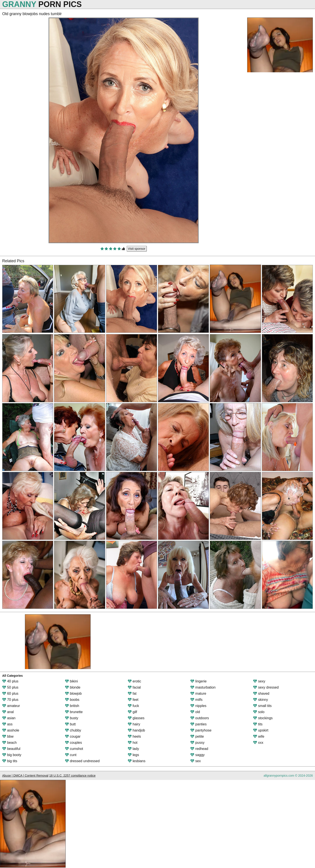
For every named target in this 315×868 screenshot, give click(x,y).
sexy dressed (266, 687)
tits (258, 724)
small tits (262, 706)
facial (134, 687)
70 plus (10, 700)
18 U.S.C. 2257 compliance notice (72, 776)
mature (198, 694)
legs (133, 755)
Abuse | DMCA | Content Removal (25, 776)
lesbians (137, 761)
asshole (11, 730)
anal (8, 712)
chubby (73, 730)
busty (72, 718)
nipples (198, 706)
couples (73, 743)
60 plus (10, 694)
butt (70, 724)
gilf (132, 712)
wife (259, 736)
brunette (74, 712)
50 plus (10, 687)
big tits (10, 761)
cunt (71, 755)
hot (133, 743)
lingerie (198, 681)
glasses (136, 718)
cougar (73, 736)
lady (133, 749)
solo (259, 712)
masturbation (203, 687)
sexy (259, 681)
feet (133, 700)
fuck (133, 706)
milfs (196, 700)
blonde (73, 687)
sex (195, 761)
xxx (258, 743)
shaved (261, 694)
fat (132, 694)
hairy (134, 724)
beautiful (11, 749)
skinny (261, 700)
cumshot (74, 749)
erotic (135, 681)
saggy (197, 755)
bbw (8, 736)
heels (134, 736)
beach (9, 743)
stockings (263, 718)
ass (7, 724)
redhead (199, 749)
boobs (72, 700)
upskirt (261, 730)
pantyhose (201, 730)
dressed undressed (82, 761)
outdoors (200, 718)
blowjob (73, 694)
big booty (12, 755)
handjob (136, 730)
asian (9, 718)
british (72, 706)
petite (197, 736)
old (195, 712)
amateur (11, 706)
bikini (71, 681)
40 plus (10, 681)
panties (198, 724)
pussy (197, 743)
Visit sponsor (137, 249)
